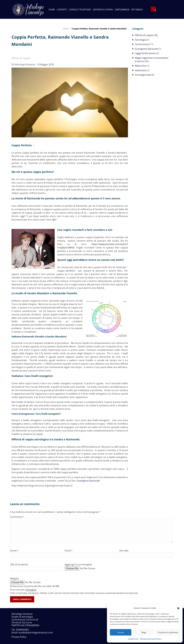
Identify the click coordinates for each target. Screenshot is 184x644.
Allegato (14, 578)
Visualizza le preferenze (168, 632)
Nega (144, 632)
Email (69, 551)
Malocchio (140, 66)
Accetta (121, 632)
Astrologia (140, 40)
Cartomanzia (122, 9)
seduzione (140, 70)
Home (52, 9)
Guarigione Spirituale (88, 481)
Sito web (124, 551)
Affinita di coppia (144, 35)
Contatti (62, 9)
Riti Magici (137, 9)
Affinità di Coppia (103, 9)
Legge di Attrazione (145, 53)
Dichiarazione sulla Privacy (151, 639)
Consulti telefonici (80, 9)
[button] (178, 608)
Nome (14, 551)
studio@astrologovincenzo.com (36, 633)
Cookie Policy (133, 639)
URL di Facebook (19, 564)
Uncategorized (143, 75)
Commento (17, 517)
